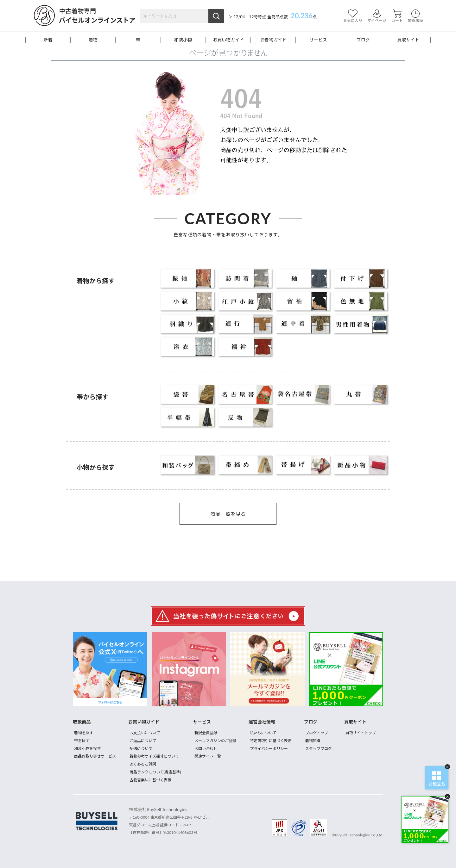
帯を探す (82, 741)
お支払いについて (145, 733)
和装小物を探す (87, 749)
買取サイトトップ (361, 733)
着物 (93, 40)
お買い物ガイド (228, 40)
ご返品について (143, 741)
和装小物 (183, 40)
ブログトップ (317, 733)
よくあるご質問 (143, 764)
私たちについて (263, 733)
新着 (48, 40)
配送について (141, 749)
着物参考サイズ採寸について (154, 756)
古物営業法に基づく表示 (150, 780)
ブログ (363, 40)
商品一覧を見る (228, 514)
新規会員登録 (206, 733)
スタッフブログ (319, 749)
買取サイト (408, 40)
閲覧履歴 (415, 16)
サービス (318, 40)
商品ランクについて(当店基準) (155, 772)
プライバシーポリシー (269, 749)
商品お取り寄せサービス (95, 756)
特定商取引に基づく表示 (271, 741)
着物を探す (84, 733)
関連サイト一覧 (208, 756)
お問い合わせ (206, 749)
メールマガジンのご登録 (215, 741)
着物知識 (313, 741)
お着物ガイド (273, 40)
